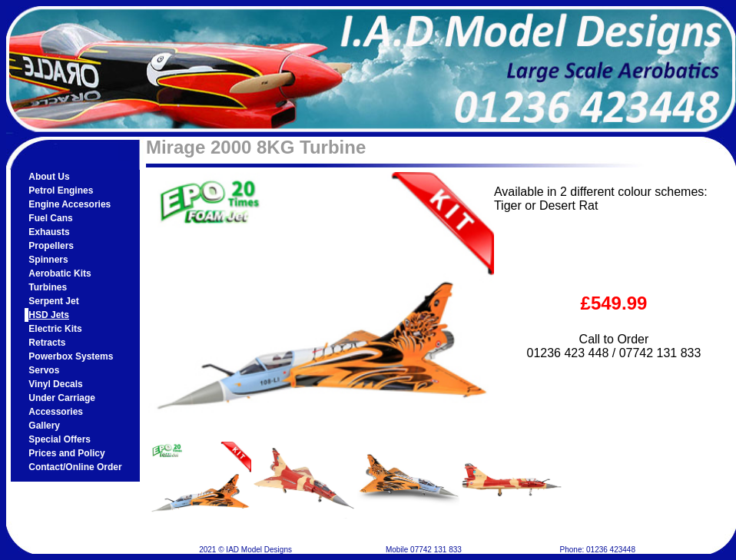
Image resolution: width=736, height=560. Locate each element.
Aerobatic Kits (60, 273)
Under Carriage (62, 398)
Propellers (51, 246)
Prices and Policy (66, 453)
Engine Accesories (70, 204)
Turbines (48, 287)
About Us (49, 177)
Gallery (44, 426)
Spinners (48, 260)
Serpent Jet (53, 301)
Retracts (47, 343)
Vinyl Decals (56, 384)
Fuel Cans (50, 218)
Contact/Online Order (75, 467)
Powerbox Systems (71, 356)
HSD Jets (49, 315)
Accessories (56, 412)
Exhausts (49, 232)
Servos (44, 370)
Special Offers (60, 439)
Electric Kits (55, 329)
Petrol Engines (61, 191)
